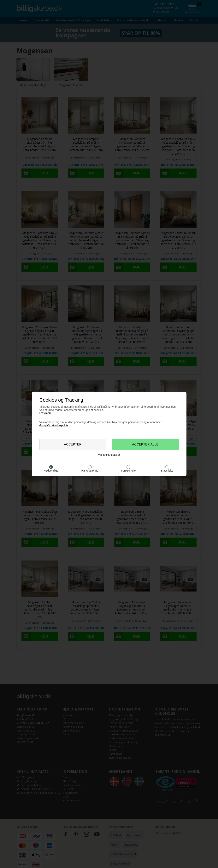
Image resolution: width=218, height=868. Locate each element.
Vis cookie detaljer (109, 455)
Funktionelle (128, 471)
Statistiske (167, 471)
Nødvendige (51, 471)
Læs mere (46, 413)
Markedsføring (90, 471)
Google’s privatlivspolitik (54, 425)
